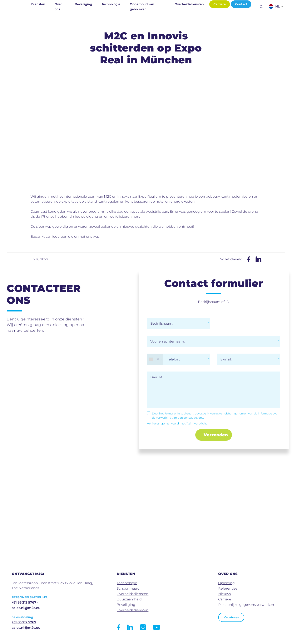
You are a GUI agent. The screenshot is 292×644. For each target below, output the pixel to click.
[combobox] (155, 359)
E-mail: (226, 359)
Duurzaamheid (129, 599)
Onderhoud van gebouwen (142, 7)
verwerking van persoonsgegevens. (180, 418)
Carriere (220, 4)
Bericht (156, 377)
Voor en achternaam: (167, 341)
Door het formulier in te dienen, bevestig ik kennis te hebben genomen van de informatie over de (215, 416)
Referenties (228, 588)
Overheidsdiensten (189, 4)
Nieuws (224, 594)
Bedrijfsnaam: (162, 323)
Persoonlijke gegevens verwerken (246, 605)
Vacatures (231, 617)
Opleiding (226, 583)
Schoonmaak (128, 588)
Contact (241, 4)
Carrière (225, 599)
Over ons (58, 7)
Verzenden (216, 435)
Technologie (111, 4)
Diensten (38, 4)
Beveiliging (83, 4)
